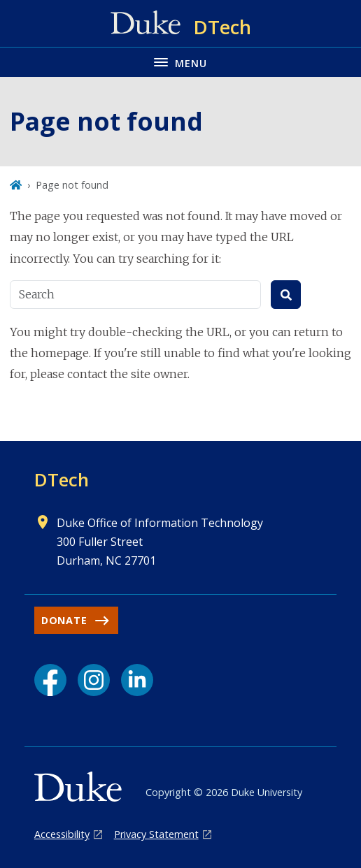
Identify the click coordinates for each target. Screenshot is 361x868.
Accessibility (62, 834)
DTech (62, 479)
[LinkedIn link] (137, 680)
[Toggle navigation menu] (180, 62)
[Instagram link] (94, 680)
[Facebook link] (50, 680)
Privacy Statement (156, 834)
